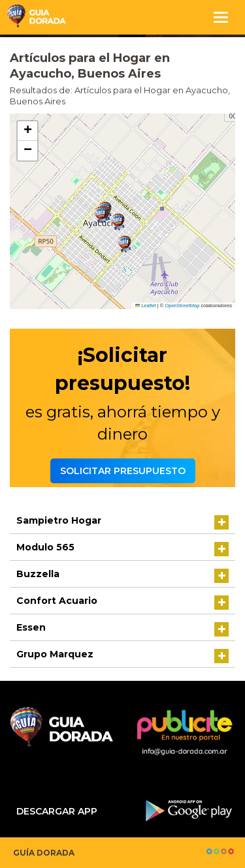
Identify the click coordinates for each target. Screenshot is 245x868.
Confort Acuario (57, 601)
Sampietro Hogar (59, 520)
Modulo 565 (45, 547)
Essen (31, 627)
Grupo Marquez (55, 654)
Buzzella (38, 574)
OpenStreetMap (182, 306)
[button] (118, 222)
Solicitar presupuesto (123, 471)
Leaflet (146, 306)
